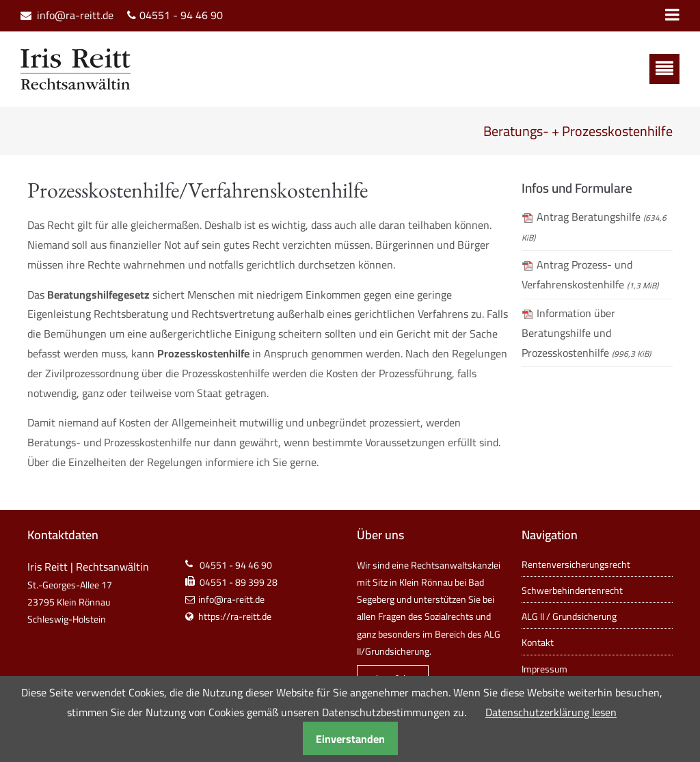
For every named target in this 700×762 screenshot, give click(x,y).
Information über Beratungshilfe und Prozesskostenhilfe (586, 333)
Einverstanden (350, 739)
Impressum (544, 669)
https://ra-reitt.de (235, 616)
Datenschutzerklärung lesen (551, 712)
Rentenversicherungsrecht (576, 564)
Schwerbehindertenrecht (572, 590)
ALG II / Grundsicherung (569, 616)
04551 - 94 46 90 (181, 15)
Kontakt (538, 642)
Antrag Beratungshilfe (594, 226)
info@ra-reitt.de (75, 15)
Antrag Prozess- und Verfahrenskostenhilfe (590, 274)
